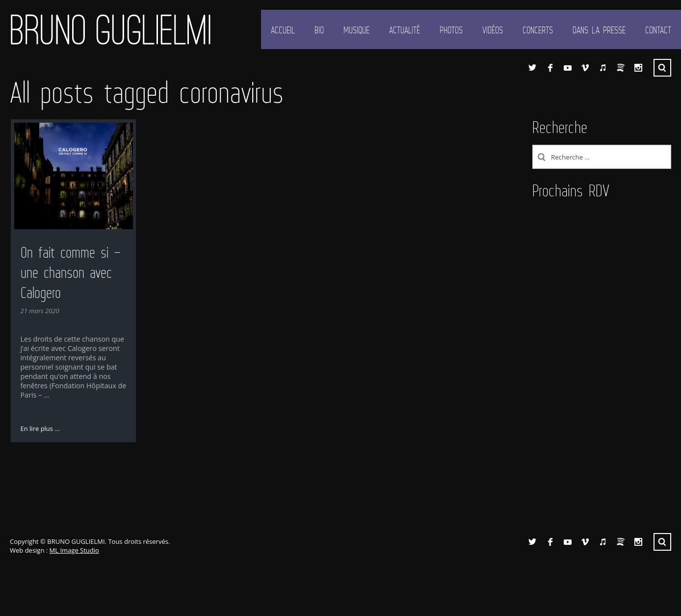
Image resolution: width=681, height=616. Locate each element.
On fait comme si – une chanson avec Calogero (71, 272)
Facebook (550, 68)
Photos (451, 30)
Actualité (405, 30)
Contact (658, 30)
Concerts (538, 30)
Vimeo (585, 68)
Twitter (532, 68)
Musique (356, 30)
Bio (319, 30)
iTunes (603, 68)
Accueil (283, 30)
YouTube (568, 68)
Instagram (638, 68)
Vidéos (493, 30)
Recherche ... (662, 68)
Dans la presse (599, 30)
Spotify (621, 68)
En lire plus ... (40, 429)
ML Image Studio (74, 550)
